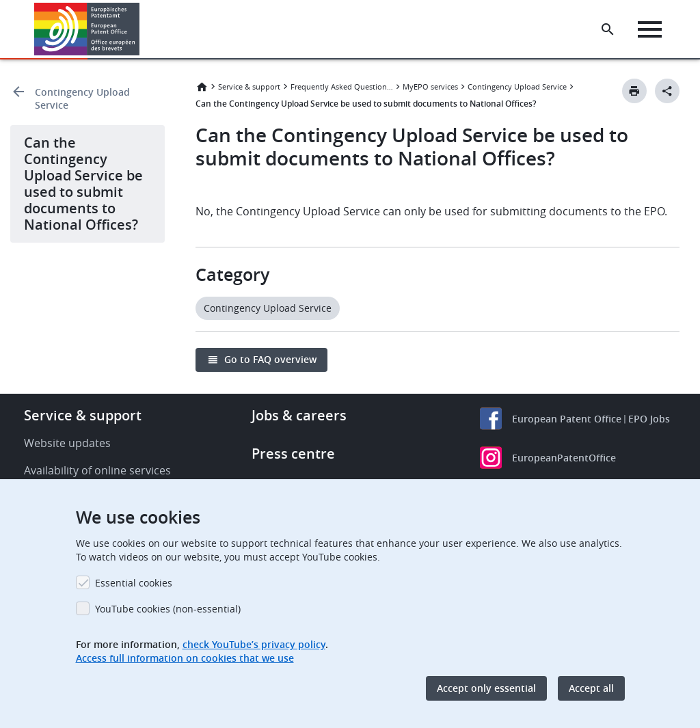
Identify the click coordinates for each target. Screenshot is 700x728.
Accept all (591, 688)
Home (202, 87)
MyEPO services (430, 86)
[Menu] (650, 29)
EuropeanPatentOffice (564, 458)
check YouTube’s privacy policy (254, 644)
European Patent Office (567, 419)
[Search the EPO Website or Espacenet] (608, 29)
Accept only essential (486, 688)
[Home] (87, 29)
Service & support (249, 86)
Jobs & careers (299, 415)
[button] (142, 29)
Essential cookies (134, 583)
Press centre (293, 454)
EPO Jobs (649, 419)
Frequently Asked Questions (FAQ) (342, 86)
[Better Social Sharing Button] (667, 91)
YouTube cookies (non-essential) (168, 609)
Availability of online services (97, 470)
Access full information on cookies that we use (185, 658)
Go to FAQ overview (270, 359)
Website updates (67, 443)
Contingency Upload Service (82, 98)
